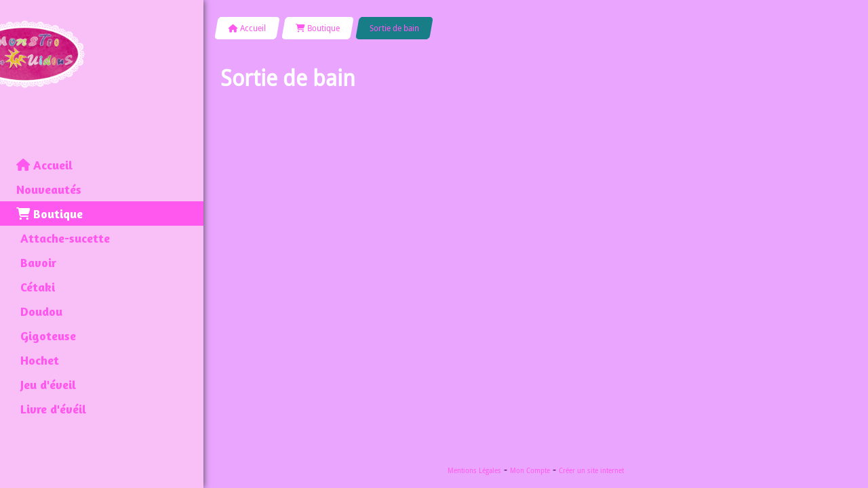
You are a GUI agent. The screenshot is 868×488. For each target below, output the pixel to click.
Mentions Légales (474, 471)
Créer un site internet (591, 471)
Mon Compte (530, 471)
